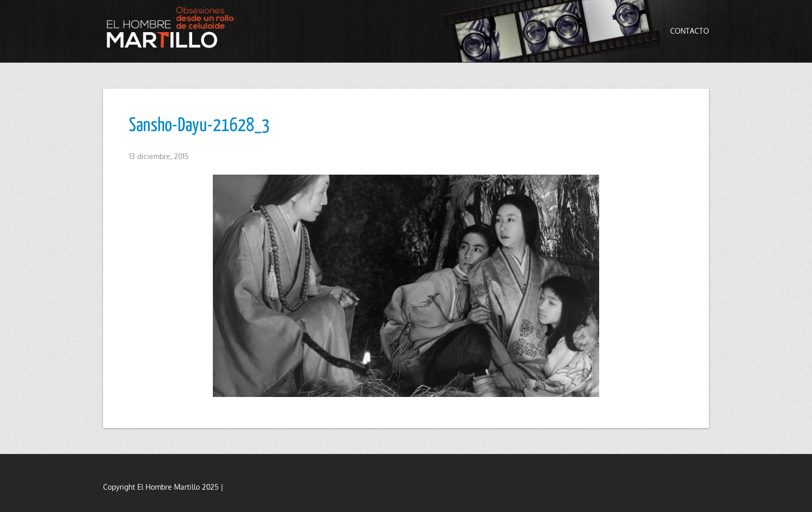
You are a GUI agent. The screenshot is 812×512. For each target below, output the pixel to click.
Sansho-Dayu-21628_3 (199, 126)
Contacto (690, 31)
